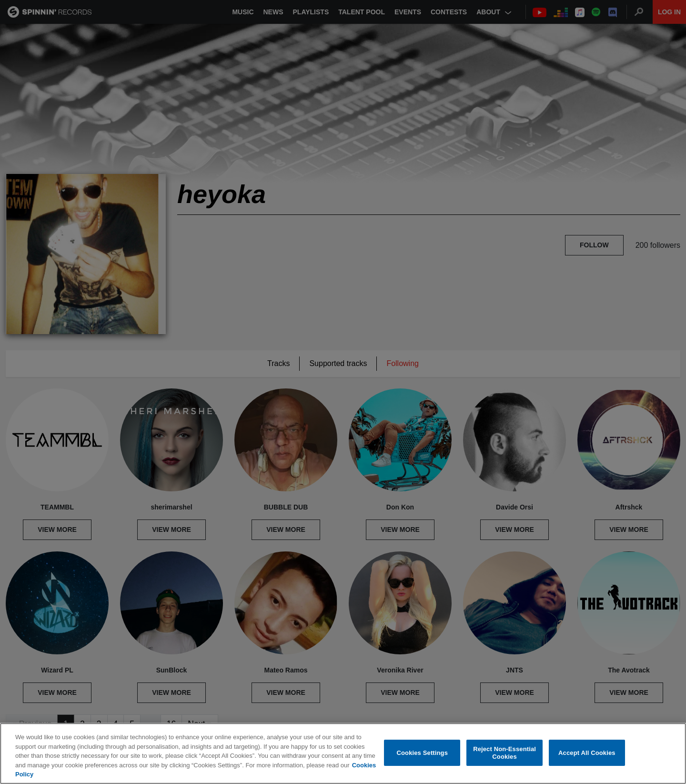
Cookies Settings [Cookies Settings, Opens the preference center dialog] (423, 753)
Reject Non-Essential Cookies (504, 753)
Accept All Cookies (587, 753)
